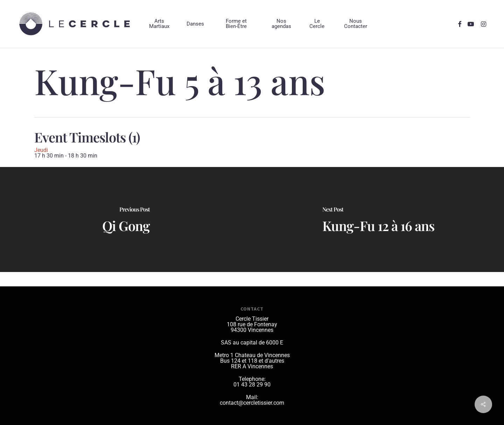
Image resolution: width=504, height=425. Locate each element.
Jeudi (41, 150)
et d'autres (271, 361)
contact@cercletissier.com (252, 403)
